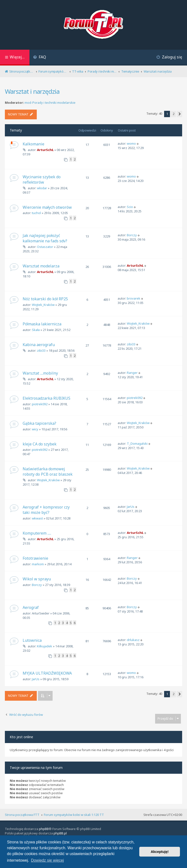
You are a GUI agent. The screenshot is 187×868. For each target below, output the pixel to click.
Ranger (132, 373)
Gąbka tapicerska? (39, 423)
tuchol (36, 213)
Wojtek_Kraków (43, 305)
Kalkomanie (33, 144)
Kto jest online (21, 737)
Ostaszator (45, 247)
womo (131, 143)
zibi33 (41, 350)
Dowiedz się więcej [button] (47, 860)
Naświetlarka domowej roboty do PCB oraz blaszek (48, 472)
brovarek (134, 298)
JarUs (131, 507)
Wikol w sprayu (37, 579)
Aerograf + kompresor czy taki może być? (46, 510)
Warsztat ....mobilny (40, 373)
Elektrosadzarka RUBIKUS (47, 398)
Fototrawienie (35, 558)
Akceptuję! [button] (160, 852)
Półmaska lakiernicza (42, 324)
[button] (179, 114)
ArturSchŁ (45, 150)
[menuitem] (40, 58)
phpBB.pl (60, 833)
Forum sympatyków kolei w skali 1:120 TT (74, 815)
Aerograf (31, 607)
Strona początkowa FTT (22, 815)
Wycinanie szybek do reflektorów (42, 179)
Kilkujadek (45, 646)
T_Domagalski (137, 443)
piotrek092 (40, 404)
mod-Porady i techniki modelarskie (50, 103)
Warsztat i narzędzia (32, 91)
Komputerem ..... (37, 533)
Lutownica (32, 640)
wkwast (37, 518)
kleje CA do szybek (40, 444)
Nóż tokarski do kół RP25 (45, 299)
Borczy (132, 235)
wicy (35, 429)
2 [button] (173, 114)
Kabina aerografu (39, 345)
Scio (130, 207)
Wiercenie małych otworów (47, 207)
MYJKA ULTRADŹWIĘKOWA (47, 673)
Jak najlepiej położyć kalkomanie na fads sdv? (45, 238)
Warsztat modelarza (41, 266)
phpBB (44, 829)
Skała (36, 330)
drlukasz (133, 640)
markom (38, 564)
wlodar (42, 188)
